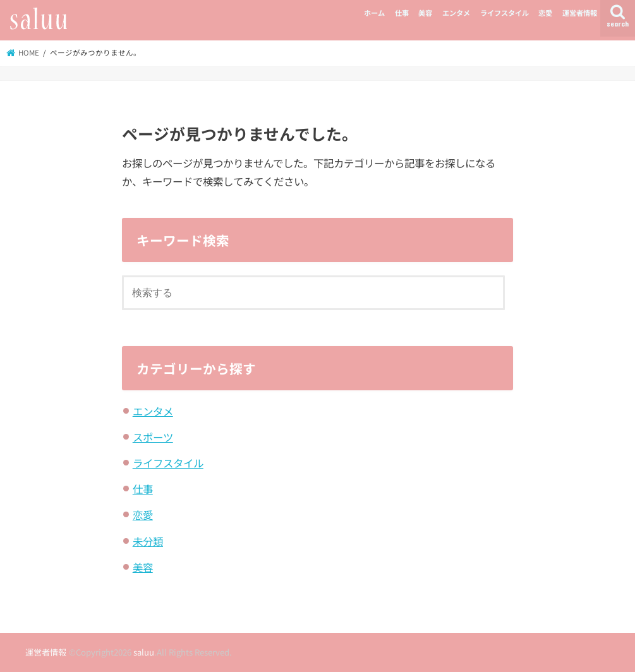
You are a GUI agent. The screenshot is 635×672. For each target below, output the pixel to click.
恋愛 (545, 13)
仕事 (402, 13)
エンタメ (456, 13)
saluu (144, 652)
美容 (425, 13)
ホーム (374, 13)
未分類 (148, 541)
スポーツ (153, 437)
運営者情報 (580, 13)
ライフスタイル (505, 13)
